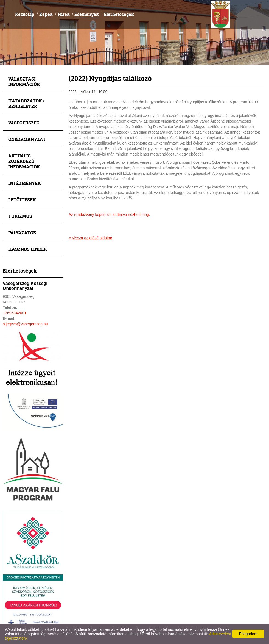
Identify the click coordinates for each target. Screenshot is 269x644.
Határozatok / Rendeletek (26, 103)
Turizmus (20, 216)
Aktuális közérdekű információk (24, 161)
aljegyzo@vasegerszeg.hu (25, 324)
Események (87, 14)
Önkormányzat (27, 139)
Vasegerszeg (24, 123)
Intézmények (24, 183)
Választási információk (24, 81)
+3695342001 (15, 313)
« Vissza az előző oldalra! (90, 238)
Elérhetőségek (119, 14)
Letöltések (22, 200)
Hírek (64, 14)
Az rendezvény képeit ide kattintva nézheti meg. (109, 215)
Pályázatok (22, 233)
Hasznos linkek (28, 249)
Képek (46, 14)
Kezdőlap (25, 14)
